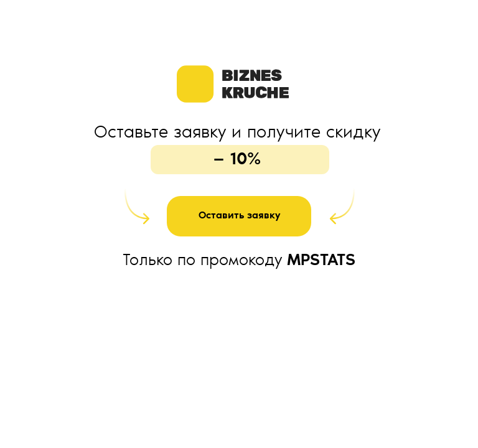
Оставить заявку (239, 216)
